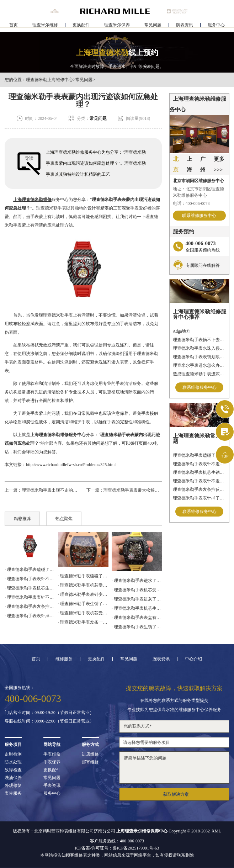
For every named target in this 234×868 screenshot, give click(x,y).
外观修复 (13, 785)
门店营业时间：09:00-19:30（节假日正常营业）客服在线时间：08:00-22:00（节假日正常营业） (49, 717)
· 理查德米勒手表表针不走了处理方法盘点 (30, 597)
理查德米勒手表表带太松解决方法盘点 (140, 490)
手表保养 (52, 762)
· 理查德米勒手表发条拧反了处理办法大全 (30, 607)
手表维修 (52, 754)
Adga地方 (182, 331)
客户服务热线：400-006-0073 (117, 841)
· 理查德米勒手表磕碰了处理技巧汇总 (83, 576)
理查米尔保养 (117, 27)
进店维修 (90, 754)
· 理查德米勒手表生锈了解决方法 (137, 627)
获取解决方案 (176, 794)
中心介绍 (193, 659)
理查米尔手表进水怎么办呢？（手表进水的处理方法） (200, 365)
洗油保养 (13, 778)
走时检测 (13, 754)
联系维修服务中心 (199, 216)
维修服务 (64, 659)
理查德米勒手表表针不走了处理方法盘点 (200, 481)
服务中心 (216, 27)
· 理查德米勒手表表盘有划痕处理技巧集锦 (137, 618)
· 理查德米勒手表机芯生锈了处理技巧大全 (30, 588)
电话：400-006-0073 (191, 203)
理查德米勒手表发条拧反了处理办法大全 (200, 489)
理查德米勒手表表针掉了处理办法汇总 (200, 498)
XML (216, 831)
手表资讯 (52, 785)
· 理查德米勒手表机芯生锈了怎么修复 (137, 608)
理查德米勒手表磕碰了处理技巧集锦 (200, 455)
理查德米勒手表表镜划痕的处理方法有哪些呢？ (200, 357)
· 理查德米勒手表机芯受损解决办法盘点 (83, 585)
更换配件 (81, 27)
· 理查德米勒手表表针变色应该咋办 (83, 594)
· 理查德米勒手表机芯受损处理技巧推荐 (137, 590)
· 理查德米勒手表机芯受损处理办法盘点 (83, 613)
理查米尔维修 (45, 27)
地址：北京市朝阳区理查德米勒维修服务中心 (198, 192)
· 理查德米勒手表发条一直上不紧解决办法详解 (83, 622)
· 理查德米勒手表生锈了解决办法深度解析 (83, 604)
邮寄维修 (90, 762)
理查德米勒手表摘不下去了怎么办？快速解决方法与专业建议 (200, 340)
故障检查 (13, 770)
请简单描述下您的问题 (174, 768)
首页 (14, 27)
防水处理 (13, 762)
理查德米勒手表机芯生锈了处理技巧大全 (200, 472)
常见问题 (153, 27)
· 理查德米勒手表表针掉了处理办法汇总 (30, 616)
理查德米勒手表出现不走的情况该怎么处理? (63, 490)
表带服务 (13, 793)
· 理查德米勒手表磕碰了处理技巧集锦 (30, 570)
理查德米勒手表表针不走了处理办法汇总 (200, 464)
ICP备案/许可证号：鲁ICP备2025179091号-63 (117, 848)
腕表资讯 (185, 27)
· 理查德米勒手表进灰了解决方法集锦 (137, 599)
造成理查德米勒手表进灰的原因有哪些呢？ (200, 374)
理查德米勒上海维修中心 (49, 80)
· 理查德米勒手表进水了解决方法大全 (137, 581)
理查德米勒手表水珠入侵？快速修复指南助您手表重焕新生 (200, 348)
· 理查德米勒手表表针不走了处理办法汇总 (30, 579)
